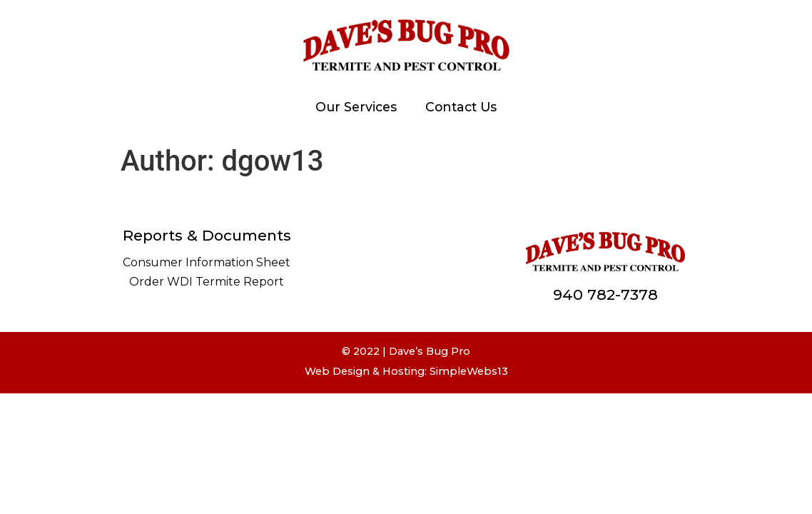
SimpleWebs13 (469, 371)
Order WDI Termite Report (207, 282)
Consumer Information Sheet (207, 262)
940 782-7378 (605, 294)
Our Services (356, 107)
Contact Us (461, 107)
